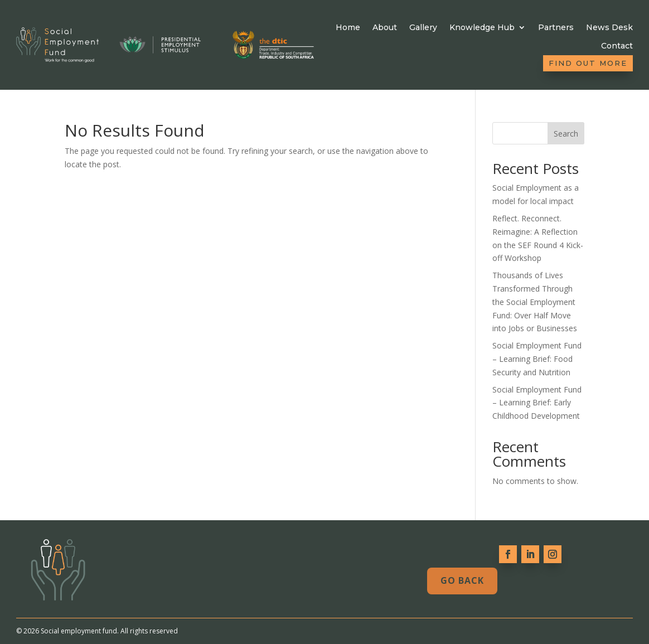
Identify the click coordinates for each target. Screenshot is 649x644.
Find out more (588, 63)
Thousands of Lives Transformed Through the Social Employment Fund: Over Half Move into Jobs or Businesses (535, 302)
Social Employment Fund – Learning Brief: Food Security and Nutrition (537, 359)
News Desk (609, 28)
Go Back (462, 580)
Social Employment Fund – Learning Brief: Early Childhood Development (537, 403)
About (385, 28)
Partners (556, 28)
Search (566, 134)
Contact (617, 46)
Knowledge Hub (482, 28)
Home (348, 28)
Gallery (423, 28)
